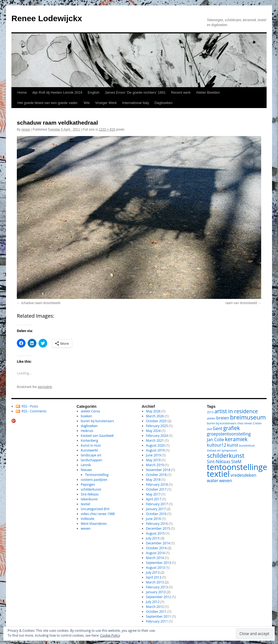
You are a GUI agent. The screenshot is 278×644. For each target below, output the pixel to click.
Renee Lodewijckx (47, 18)
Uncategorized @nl (95, 509)
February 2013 (157, 587)
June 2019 (154, 455)
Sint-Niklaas (90, 494)
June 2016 (154, 519)
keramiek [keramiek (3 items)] (236, 439)
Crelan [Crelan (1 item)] (257, 423)
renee (26, 130)
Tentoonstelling (97, 475)
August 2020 (155, 445)
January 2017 (156, 509)
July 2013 (153, 572)
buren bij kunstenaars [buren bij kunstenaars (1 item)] (222, 423)
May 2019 (153, 460)
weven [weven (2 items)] (226, 481)
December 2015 (158, 528)
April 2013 (154, 577)
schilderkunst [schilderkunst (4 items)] (226, 455)
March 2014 (155, 558)
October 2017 (156, 489)
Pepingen (88, 484)
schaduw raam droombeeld (41, 303)
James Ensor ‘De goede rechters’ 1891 (135, 92)
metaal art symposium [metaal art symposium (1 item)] (222, 450)
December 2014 (158, 543)
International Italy (136, 103)
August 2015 (155, 533)
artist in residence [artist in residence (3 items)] (236, 411)
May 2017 (153, 494)
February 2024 (157, 436)
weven (86, 528)
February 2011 (157, 621)
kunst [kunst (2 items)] (233, 445)
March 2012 (155, 607)
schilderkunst (91, 489)
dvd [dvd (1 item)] (209, 429)
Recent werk (181, 92)
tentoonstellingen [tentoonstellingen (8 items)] (239, 467)
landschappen (92, 460)
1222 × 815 (107, 130)
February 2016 (157, 524)
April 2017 (154, 499)
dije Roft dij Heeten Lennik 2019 (57, 92)
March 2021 (155, 441)
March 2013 (155, 582)
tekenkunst (89, 499)
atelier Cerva (90, 411)
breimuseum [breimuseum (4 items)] (248, 417)
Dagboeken (164, 103)
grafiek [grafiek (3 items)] (231, 428)
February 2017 (157, 504)
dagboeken (89, 426)
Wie (87, 103)
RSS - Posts (30, 406)
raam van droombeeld (241, 303)
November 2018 (158, 470)
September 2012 (159, 597)
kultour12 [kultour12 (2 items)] (217, 445)
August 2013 (155, 568)
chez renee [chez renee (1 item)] (245, 423)
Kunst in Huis (91, 445)
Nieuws (86, 470)
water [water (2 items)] (213, 481)
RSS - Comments (34, 411)
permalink (45, 387)
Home (22, 92)
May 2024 (153, 431)
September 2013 (159, 563)
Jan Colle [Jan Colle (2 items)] (215, 440)
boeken (87, 416)
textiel (86, 504)
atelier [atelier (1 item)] (211, 418)
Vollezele (88, 519)
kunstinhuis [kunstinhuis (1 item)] (247, 446)
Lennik (86, 465)
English (94, 92)
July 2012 (153, 602)
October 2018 (156, 475)
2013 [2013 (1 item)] (210, 412)
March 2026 (155, 416)
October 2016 (156, 514)
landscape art (91, 455)
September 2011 (159, 616)
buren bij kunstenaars (97, 421)
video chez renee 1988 (98, 514)
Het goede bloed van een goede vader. (48, 103)
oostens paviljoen (94, 480)
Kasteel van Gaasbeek (97, 436)
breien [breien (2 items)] (223, 418)
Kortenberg (89, 441)
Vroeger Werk (106, 103)
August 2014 (155, 553)
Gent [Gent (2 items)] (218, 428)
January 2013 (156, 592)
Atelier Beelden (208, 92)
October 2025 (156, 421)
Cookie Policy (110, 635)
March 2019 (155, 465)
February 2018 (157, 484)
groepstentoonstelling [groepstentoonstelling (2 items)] (229, 434)
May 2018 (153, 480)
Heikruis (87, 431)
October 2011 (156, 612)
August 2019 (155, 450)
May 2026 (153, 411)
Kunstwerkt (90, 450)
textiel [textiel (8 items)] (218, 474)
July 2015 (153, 538)
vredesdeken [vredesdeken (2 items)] (243, 475)
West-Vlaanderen (94, 524)
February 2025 (157, 426)
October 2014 (156, 548)
